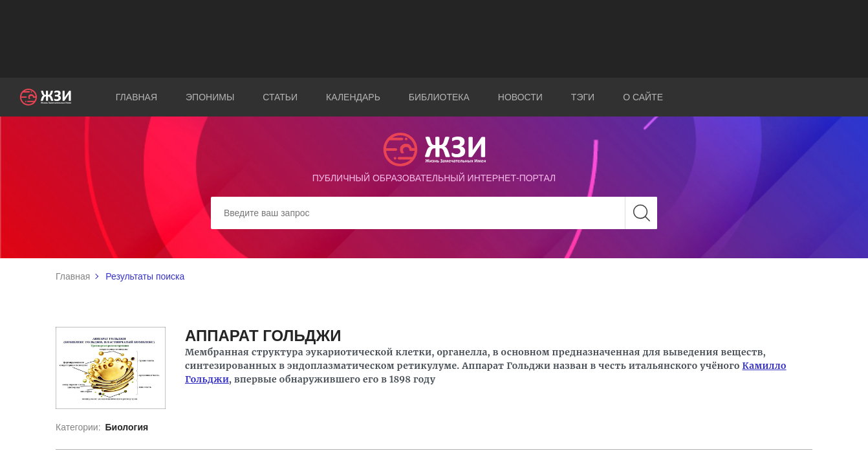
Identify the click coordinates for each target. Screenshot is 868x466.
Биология (126, 427)
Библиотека (439, 97)
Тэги (583, 97)
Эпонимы (210, 97)
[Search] (434, 213)
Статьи (280, 97)
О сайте (643, 97)
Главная (136, 97)
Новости (520, 97)
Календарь (353, 97)
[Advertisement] (434, 39)
